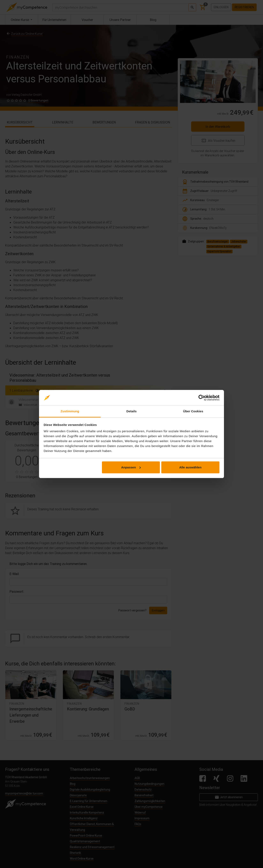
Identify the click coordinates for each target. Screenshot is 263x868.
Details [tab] (131, 411)
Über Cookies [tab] (193, 411)
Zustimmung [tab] (70, 411)
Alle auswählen (190, 467)
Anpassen (131, 467)
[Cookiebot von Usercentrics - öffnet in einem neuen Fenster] (201, 398)
